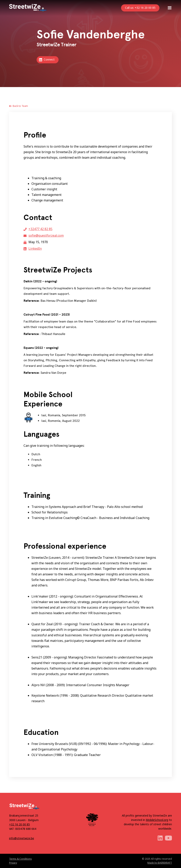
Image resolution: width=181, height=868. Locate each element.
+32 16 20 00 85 (19, 824)
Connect (49, 59)
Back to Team (20, 106)
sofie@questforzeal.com (46, 235)
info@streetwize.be (22, 838)
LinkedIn (35, 249)
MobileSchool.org (157, 820)
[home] (28, 8)
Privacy (13, 863)
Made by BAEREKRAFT (160, 863)
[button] (170, 8)
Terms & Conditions (20, 859)
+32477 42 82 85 (40, 229)
